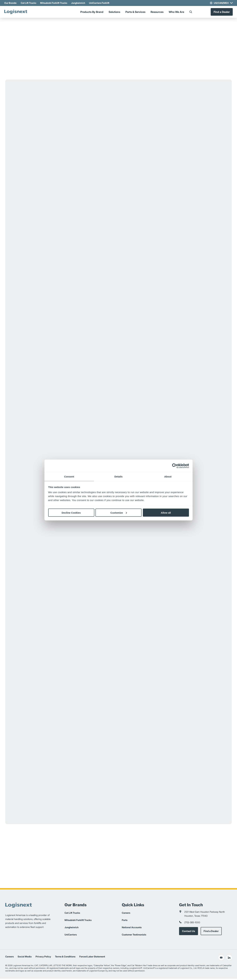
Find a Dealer (221, 12)
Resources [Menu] (157, 12)
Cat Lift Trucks (29, 3)
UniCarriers (71, 936)
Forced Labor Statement (92, 958)
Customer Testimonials (134, 936)
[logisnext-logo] (19, 12)
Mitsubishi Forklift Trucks (55, 3)
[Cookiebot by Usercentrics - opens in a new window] (175, 466)
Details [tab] (118, 477)
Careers (126, 914)
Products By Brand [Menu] (92, 12)
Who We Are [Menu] (176, 12)
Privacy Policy (43, 958)
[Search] (191, 12)
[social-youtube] (221, 959)
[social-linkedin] (229, 959)
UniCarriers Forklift (100, 3)
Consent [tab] (69, 477)
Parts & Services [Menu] (135, 12)
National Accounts (132, 929)
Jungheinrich (79, 3)
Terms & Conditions (65, 958)
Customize (119, 513)
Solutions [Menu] (114, 12)
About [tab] (168, 477)
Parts (125, 921)
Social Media (25, 958)
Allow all (166, 513)
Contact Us (189, 932)
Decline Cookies (71, 513)
